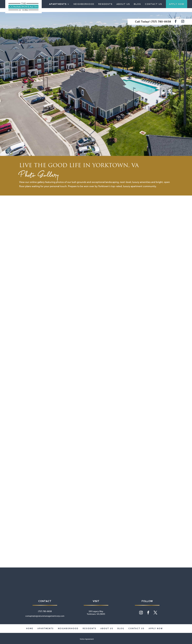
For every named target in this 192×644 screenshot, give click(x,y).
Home (30, 629)
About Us (123, 4)
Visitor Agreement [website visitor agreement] (87, 639)
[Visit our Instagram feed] (183, 22)
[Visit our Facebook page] (176, 22)
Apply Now (177, 4)
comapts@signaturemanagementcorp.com (45, 616)
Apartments (58, 4)
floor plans (25, 186)
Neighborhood (84, 4)
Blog (137, 4)
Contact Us (153, 4)
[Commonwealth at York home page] (96, 591)
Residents (105, 4)
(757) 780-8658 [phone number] (161, 22)
